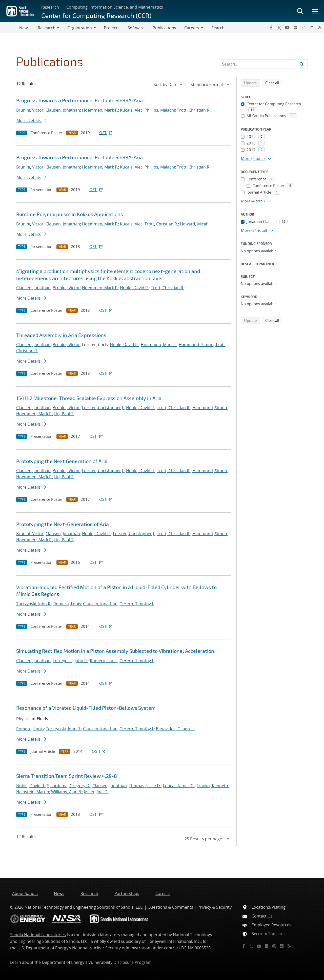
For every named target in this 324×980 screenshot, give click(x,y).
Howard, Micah (194, 224)
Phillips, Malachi (160, 110)
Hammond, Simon (196, 345)
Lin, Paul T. (64, 414)
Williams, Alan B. (67, 792)
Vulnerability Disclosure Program (120, 962)
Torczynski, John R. (34, 604)
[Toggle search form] (300, 11)
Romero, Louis (67, 604)
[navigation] (169, 85)
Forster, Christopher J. (103, 408)
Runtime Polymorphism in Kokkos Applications (70, 214)
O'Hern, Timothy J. (137, 604)
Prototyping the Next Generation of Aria (62, 461)
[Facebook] (271, 28)
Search (218, 28)
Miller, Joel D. (96, 792)
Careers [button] (192, 28)
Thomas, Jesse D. (145, 786)
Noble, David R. (134, 288)
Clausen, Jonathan (63, 110)
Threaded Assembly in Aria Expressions (61, 335)
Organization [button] (80, 28)
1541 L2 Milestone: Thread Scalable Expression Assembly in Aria (89, 398)
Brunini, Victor (30, 110)
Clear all (274, 82)
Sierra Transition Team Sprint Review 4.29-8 (67, 776)
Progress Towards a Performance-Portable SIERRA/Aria (79, 100)
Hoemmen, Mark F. (100, 110)
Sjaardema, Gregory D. (69, 786)
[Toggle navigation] (10, 28)
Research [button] (47, 28)
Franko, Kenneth (212, 786)
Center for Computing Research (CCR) (96, 15)
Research (50, 7)
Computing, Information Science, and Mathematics (115, 7)
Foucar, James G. (179, 786)
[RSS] (320, 28)
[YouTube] (287, 28)
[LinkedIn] (312, 28)
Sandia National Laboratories (38, 935)
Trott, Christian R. (194, 110)
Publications (164, 28)
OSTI (106, 133)
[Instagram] (303, 28)
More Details (31, 120)
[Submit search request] (302, 64)
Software (136, 28)
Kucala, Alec (131, 110)
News (24, 28)
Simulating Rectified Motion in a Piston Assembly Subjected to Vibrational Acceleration (115, 651)
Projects (112, 28)
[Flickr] (295, 28)
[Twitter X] (279, 28)
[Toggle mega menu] (315, 11)
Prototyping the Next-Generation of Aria (63, 524)
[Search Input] (263, 64)
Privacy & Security (215, 907)
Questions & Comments (170, 907)
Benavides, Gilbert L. (175, 729)
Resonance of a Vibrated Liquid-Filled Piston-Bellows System (86, 708)
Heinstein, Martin (33, 792)
